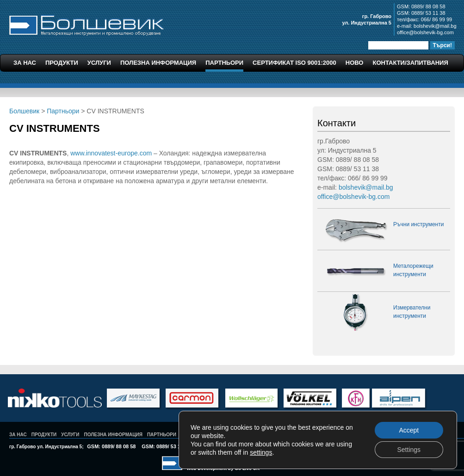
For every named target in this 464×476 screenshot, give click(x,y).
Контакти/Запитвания (410, 63)
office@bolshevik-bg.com (425, 32)
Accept (409, 430)
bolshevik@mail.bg (435, 26)
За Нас (25, 63)
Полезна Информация (158, 63)
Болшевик (87, 24)
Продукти (62, 63)
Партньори (224, 63)
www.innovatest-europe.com (111, 153)
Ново (355, 63)
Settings (409, 450)
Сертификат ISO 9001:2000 (294, 63)
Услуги (99, 63)
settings (261, 452)
